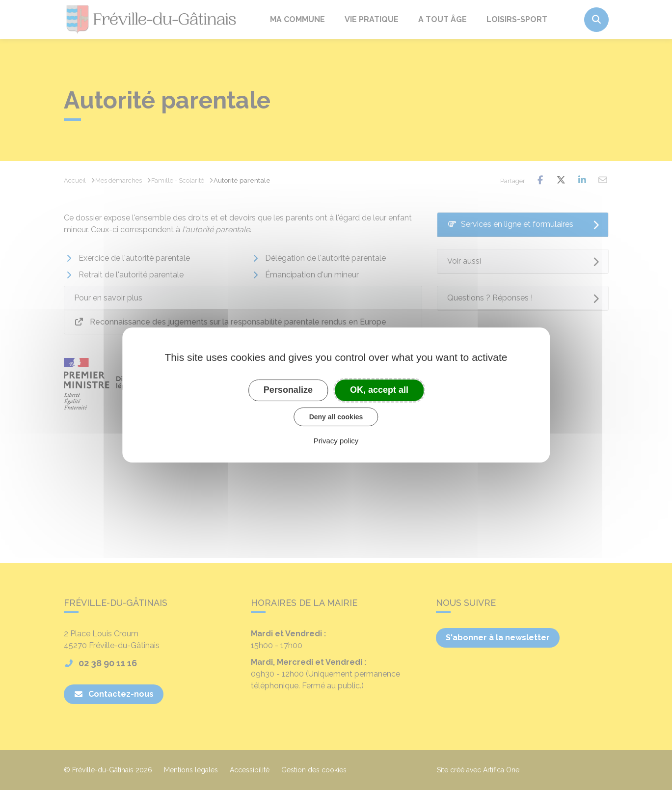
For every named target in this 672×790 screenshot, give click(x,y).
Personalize (288, 390)
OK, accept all (379, 390)
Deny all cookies (336, 417)
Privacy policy (336, 441)
